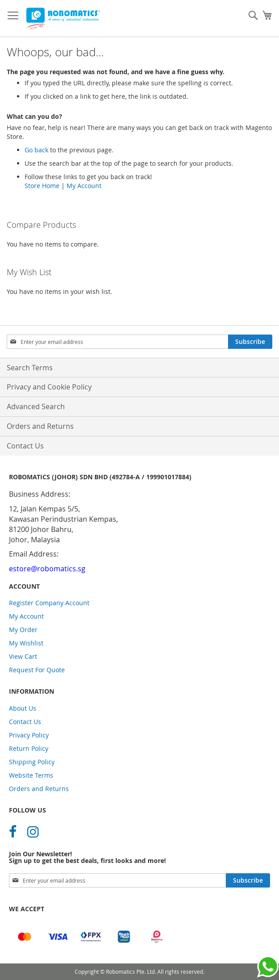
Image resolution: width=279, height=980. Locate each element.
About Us (23, 708)
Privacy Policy (29, 735)
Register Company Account (49, 603)
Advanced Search (36, 406)
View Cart (23, 656)
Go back (36, 150)
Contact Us (25, 446)
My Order (23, 630)
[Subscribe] (250, 342)
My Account (84, 186)
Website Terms (31, 775)
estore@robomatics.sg (47, 569)
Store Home (42, 186)
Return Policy (29, 748)
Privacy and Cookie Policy (49, 387)
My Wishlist (26, 643)
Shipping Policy (32, 762)
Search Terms (30, 368)
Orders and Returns (40, 426)
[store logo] (63, 19)
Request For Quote (37, 670)
